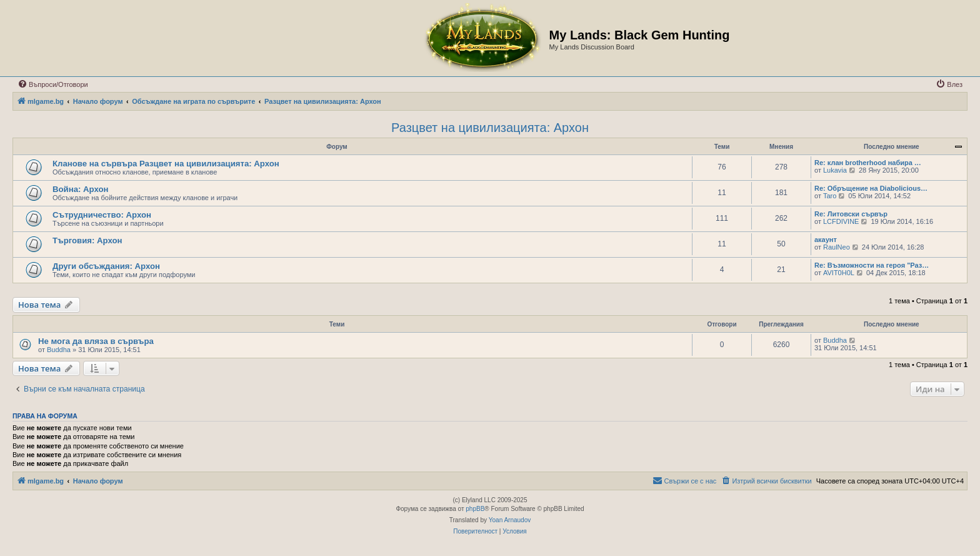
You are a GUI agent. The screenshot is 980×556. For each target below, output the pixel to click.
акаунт (826, 240)
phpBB (475, 509)
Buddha (59, 350)
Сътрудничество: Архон (102, 215)
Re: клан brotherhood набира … (868, 163)
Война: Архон (80, 189)
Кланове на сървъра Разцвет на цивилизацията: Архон (166, 164)
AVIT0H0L (839, 273)
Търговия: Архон (87, 240)
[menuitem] (53, 84)
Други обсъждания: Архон (106, 266)
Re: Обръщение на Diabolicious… (871, 188)
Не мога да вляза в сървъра (96, 341)
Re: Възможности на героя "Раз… (872, 265)
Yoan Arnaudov (510, 520)
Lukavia (835, 170)
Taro (830, 196)
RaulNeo (837, 247)
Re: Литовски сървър (851, 214)
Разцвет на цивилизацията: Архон (490, 128)
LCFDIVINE (841, 221)
